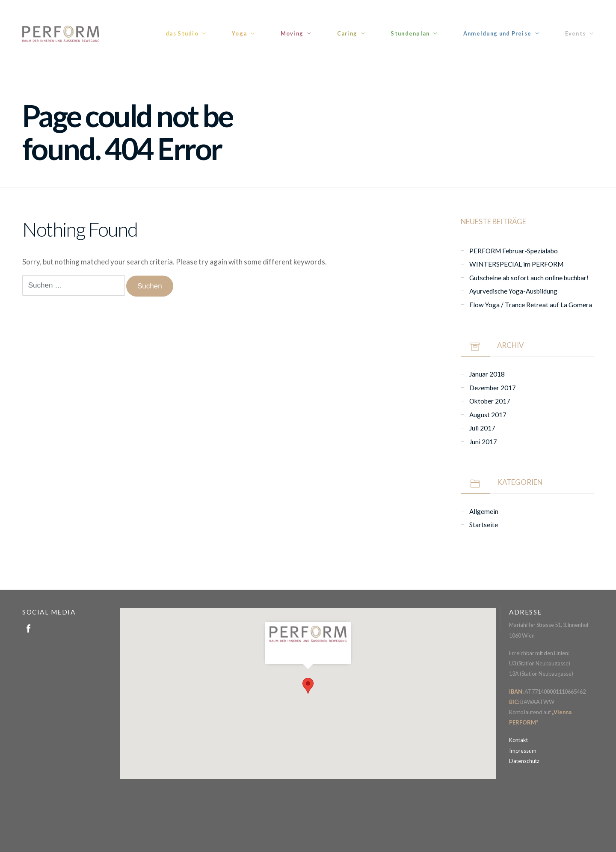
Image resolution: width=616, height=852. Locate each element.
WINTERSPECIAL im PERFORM (516, 264)
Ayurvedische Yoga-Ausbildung (513, 291)
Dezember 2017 (493, 388)
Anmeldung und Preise (498, 33)
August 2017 (488, 415)
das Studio (182, 33)
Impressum (523, 751)
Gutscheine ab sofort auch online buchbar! (529, 278)
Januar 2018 (487, 374)
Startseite (484, 525)
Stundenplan (410, 33)
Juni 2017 (483, 442)
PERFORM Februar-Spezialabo (514, 251)
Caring (347, 33)
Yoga (239, 33)
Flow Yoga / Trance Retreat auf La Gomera (531, 305)
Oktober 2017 (490, 401)
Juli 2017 (482, 428)
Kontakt (518, 740)
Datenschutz (524, 761)
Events (576, 33)
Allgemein (484, 511)
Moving (292, 33)
